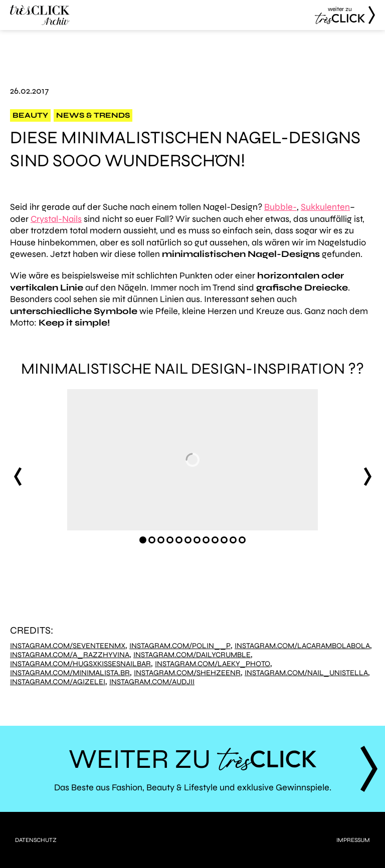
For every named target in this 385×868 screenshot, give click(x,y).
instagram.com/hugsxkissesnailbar (80, 664)
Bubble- (280, 207)
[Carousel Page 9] (215, 540)
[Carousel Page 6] (188, 540)
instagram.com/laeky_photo (213, 664)
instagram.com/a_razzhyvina (70, 655)
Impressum (353, 840)
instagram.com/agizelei (58, 682)
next (367, 476)
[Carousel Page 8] (206, 540)
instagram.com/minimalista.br (70, 673)
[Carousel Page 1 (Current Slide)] (143, 540)
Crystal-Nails (56, 219)
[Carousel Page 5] (179, 540)
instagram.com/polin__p (180, 646)
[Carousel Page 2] (152, 540)
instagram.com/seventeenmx (68, 646)
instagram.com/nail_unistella (306, 673)
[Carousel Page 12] (242, 540)
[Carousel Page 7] (197, 540)
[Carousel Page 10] (224, 540)
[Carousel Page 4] (170, 540)
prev (18, 476)
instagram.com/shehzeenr (187, 673)
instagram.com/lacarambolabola (302, 646)
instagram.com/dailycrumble (192, 655)
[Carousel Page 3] (161, 540)
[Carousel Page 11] (233, 540)
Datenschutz (36, 840)
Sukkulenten (325, 207)
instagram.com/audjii (152, 682)
